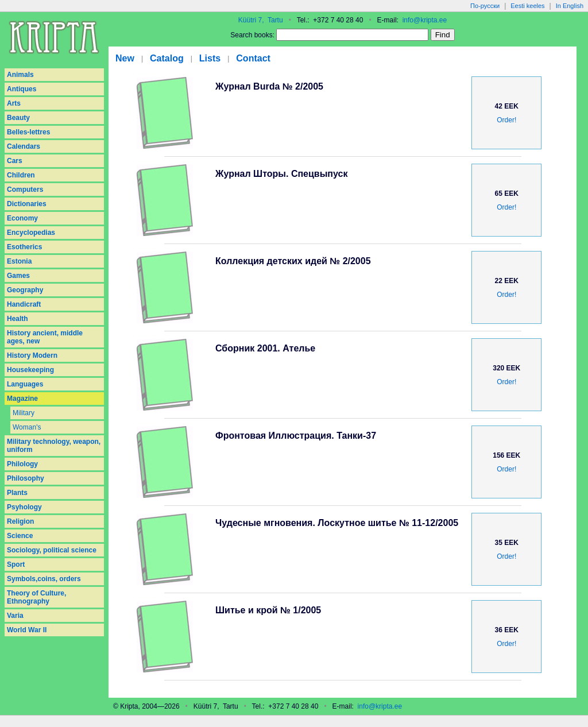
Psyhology (24, 507)
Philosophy (26, 478)
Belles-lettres (28, 132)
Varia (15, 616)
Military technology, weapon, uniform (54, 446)
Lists (210, 58)
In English (570, 6)
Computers (25, 190)
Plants (17, 493)
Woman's (27, 427)
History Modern (32, 355)
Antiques (22, 89)
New (125, 58)
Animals (20, 75)
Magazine (22, 399)
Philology (22, 464)
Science (20, 536)
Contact (253, 58)
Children (21, 175)
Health (18, 319)
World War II (27, 630)
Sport (16, 564)
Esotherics (24, 247)
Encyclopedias (31, 233)
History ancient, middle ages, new (45, 337)
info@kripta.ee (425, 20)
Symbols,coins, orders (44, 579)
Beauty (18, 118)
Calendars (24, 146)
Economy (22, 218)
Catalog (167, 58)
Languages (25, 384)
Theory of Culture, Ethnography (36, 597)
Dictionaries (27, 204)
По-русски (485, 6)
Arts (14, 103)
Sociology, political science (52, 550)
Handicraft (24, 304)
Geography (25, 290)
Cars (15, 161)
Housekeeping (30, 370)
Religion (20, 521)
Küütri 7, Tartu (261, 20)
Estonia (19, 261)
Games (18, 276)
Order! (506, 120)
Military (24, 413)
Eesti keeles (527, 6)
